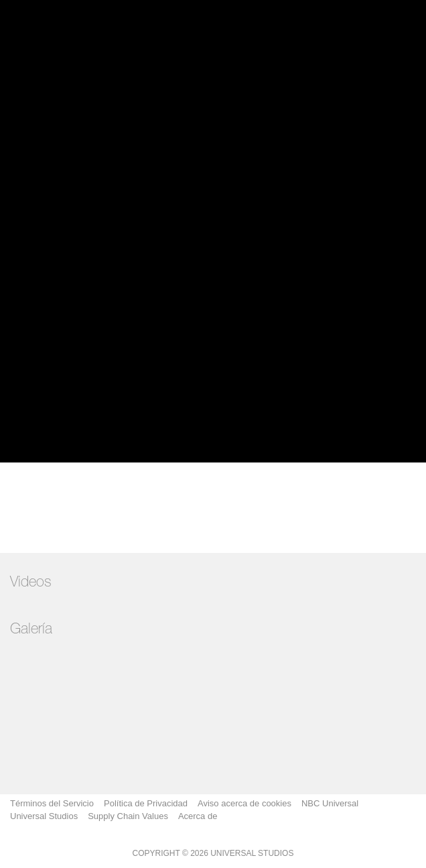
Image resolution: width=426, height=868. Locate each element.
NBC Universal (330, 803)
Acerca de (198, 816)
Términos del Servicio (52, 803)
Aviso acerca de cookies (244, 803)
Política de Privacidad (146, 803)
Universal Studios (44, 816)
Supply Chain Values (128, 816)
